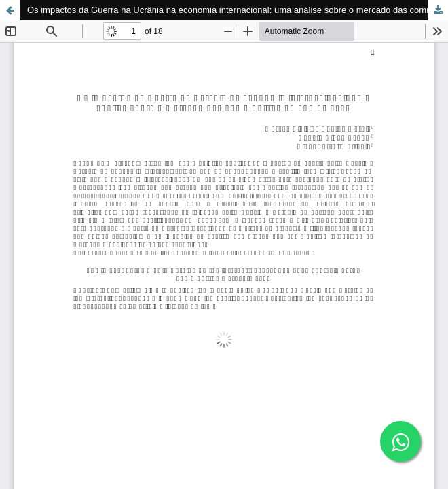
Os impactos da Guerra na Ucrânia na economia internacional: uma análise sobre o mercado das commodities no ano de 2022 (238, 10)
